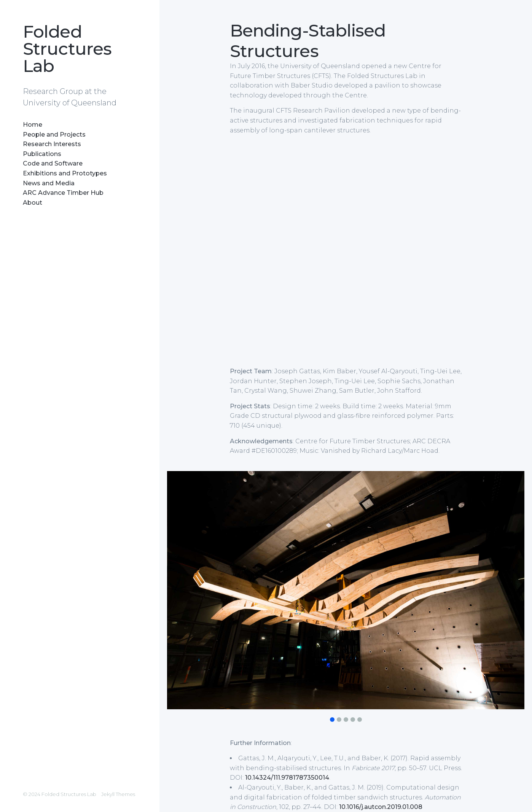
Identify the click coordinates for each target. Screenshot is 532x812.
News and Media (49, 183)
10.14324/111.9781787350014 (287, 778)
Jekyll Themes (118, 794)
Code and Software (53, 163)
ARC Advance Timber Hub (63, 193)
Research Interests (52, 144)
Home (33, 125)
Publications (42, 154)
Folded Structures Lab (67, 49)
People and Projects (54, 135)
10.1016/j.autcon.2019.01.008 (381, 807)
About (33, 203)
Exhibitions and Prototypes (65, 173)
